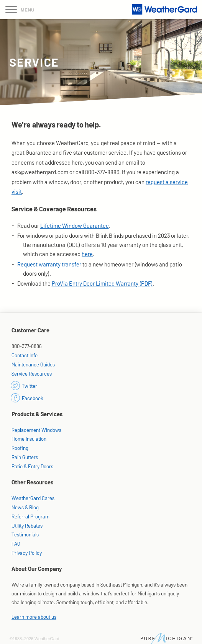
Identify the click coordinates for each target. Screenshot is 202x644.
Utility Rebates (27, 525)
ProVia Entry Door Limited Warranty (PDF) (102, 283)
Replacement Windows (36, 430)
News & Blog (25, 507)
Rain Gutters (25, 457)
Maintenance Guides (33, 364)
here (87, 254)
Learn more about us (34, 617)
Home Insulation (29, 439)
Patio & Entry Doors (32, 466)
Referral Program (30, 516)
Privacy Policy (27, 553)
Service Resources (32, 373)
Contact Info (25, 355)
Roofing (20, 448)
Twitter (24, 386)
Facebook (27, 398)
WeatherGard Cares (33, 498)
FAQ (16, 543)
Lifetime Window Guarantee (75, 226)
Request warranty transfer (49, 264)
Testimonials (25, 534)
